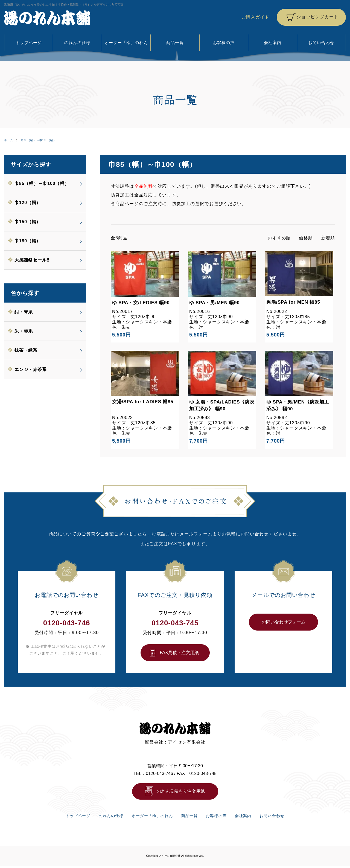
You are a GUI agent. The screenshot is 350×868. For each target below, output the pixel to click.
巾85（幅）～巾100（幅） (44, 140)
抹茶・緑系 (26, 350)
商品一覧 (175, 43)
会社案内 (273, 43)
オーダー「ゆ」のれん (126, 43)
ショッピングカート (317, 17)
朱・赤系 (24, 331)
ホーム (9, 140)
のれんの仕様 (78, 43)
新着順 (328, 238)
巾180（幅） (28, 241)
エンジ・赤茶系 (31, 369)
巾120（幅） (28, 202)
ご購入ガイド (255, 17)
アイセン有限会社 (170, 858)
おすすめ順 (279, 238)
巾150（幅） (28, 221)
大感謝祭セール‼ (32, 260)
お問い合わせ (321, 43)
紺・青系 (24, 312)
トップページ (29, 43)
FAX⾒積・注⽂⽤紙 (179, 652)
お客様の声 (224, 43)
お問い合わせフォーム (284, 622)
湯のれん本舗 (47, 18)
